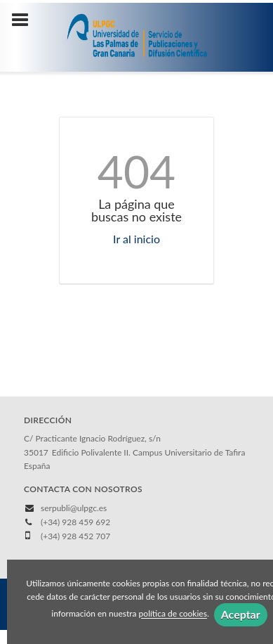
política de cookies (173, 614)
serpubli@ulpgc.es (74, 508)
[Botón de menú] (25, 20)
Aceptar (241, 614)
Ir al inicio (136, 239)
